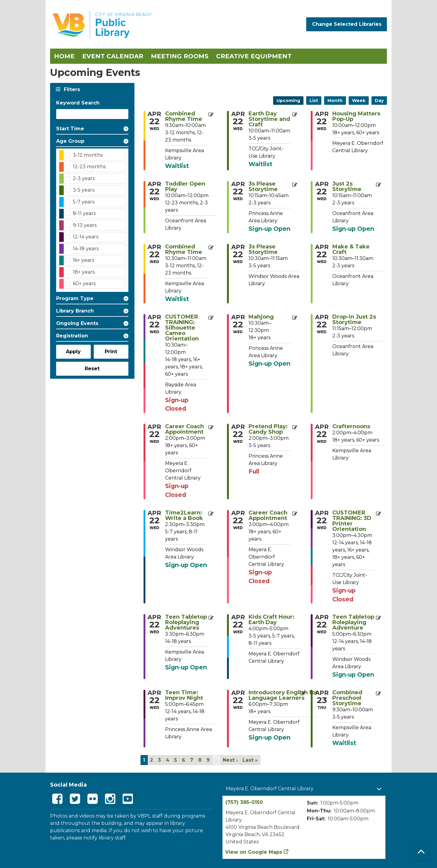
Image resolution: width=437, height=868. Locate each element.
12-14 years (86, 237)
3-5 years (84, 190)
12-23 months (89, 167)
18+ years (84, 272)
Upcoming (288, 101)
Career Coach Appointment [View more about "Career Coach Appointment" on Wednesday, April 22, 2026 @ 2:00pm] (185, 429)
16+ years (83, 260)
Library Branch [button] (75, 311)
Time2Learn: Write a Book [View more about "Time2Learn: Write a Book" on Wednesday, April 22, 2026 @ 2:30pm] (184, 515)
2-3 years (84, 178)
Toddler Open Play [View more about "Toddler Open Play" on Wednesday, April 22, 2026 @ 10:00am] (185, 186)
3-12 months (88, 155)
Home (64, 56)
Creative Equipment (254, 56)
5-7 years (84, 202)
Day (379, 101)
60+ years (84, 284)
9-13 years (85, 225)
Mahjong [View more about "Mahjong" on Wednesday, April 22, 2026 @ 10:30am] (261, 317)
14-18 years (86, 249)
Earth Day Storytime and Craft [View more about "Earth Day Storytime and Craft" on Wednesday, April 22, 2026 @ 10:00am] (269, 119)
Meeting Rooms (180, 56)
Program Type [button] (75, 298)
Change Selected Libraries (347, 24)
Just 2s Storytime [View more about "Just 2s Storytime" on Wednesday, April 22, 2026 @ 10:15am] (347, 186)
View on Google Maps (254, 852)
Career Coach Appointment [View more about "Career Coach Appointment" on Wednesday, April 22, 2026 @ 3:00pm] (268, 515)
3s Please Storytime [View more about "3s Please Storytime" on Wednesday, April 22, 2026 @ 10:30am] (263, 249)
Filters (71, 89)
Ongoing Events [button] (77, 323)
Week (359, 101)
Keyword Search (78, 103)
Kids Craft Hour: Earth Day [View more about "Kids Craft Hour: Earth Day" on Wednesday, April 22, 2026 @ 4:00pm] (271, 620)
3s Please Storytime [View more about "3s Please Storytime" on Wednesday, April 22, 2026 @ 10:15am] (263, 186)
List (314, 101)
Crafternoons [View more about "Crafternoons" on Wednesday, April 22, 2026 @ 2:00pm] (351, 426)
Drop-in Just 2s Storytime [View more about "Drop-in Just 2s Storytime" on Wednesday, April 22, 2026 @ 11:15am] (354, 320)
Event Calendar (113, 56)
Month (335, 101)
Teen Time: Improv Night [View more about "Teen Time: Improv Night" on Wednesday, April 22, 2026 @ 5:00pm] (184, 695)
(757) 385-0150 (244, 802)
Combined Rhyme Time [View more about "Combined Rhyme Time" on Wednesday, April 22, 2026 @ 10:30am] (184, 249)
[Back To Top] (421, 852)
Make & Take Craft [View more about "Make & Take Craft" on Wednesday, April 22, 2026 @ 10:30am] (351, 249)
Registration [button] (72, 336)
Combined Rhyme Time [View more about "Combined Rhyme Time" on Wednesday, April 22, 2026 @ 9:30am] (184, 116)
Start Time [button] (70, 129)
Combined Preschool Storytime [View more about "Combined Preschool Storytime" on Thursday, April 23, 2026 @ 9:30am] (347, 698)
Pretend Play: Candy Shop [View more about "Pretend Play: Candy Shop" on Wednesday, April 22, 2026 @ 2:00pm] (268, 429)
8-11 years (84, 213)
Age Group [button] (70, 141)
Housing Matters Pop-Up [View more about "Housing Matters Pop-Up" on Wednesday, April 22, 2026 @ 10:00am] (356, 116)
